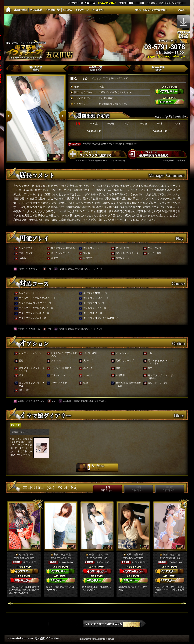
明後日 (170, 489)
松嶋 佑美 (132, 555)
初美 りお (60, 555)
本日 (108, 489)
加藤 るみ (169, 555)
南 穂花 (23, 555)
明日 (139, 489)
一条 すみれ (96, 555)
